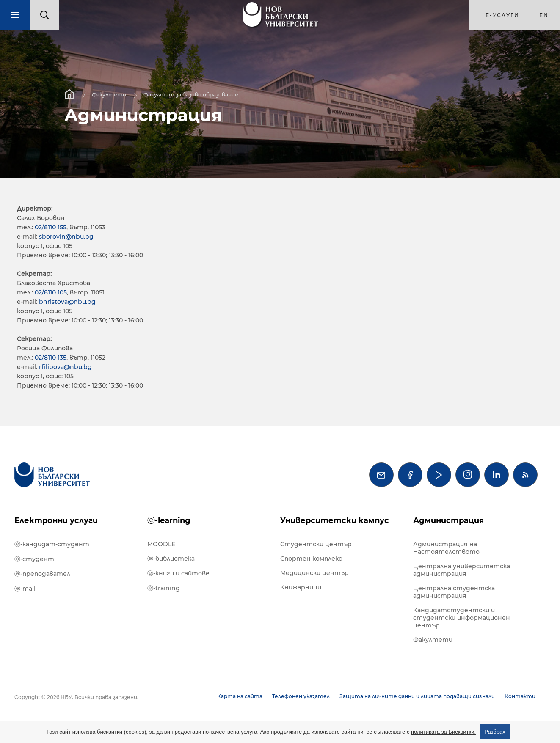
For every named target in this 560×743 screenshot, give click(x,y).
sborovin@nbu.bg (66, 237)
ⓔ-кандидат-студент (52, 544)
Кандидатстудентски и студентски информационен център (462, 618)
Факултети (109, 94)
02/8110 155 (51, 227)
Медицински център (314, 573)
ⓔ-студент (34, 559)
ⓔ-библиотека (171, 559)
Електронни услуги (56, 520)
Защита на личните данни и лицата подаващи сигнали (417, 696)
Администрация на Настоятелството (446, 548)
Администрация (448, 520)
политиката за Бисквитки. (443, 732)
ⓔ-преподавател (42, 574)
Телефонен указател (301, 696)
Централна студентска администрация (454, 592)
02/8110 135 (51, 358)
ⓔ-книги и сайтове (178, 573)
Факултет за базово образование (191, 94)
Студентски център (316, 544)
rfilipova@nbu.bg (65, 367)
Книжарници (301, 587)
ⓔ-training (164, 588)
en (544, 15)
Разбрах (495, 732)
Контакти (520, 696)
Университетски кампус (335, 520)
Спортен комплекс (311, 559)
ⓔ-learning (169, 520)
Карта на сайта (240, 696)
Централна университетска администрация (462, 570)
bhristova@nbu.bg (67, 302)
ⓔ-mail (25, 589)
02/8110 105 (51, 292)
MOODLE (161, 544)
